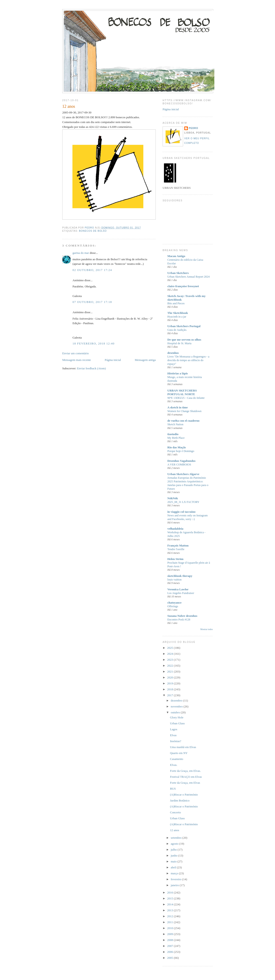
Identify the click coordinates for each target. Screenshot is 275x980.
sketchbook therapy (180, 576)
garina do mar (81, 253)
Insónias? (175, 741)
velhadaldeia (175, 529)
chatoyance (174, 603)
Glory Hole (177, 717)
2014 (170, 904)
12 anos (174, 830)
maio (174, 861)
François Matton (178, 545)
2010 (170, 928)
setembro (177, 838)
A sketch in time (178, 407)
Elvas (173, 735)
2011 (170, 922)
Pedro (193, 128)
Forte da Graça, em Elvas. (185, 771)
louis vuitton (174, 580)
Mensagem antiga (145, 360)
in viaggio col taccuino (181, 512)
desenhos (173, 353)
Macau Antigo (176, 256)
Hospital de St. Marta (179, 343)
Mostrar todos (207, 629)
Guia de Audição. (177, 330)
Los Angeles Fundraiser (181, 593)
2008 (170, 940)
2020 (170, 677)
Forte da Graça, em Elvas (185, 783)
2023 (170, 660)
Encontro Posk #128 (179, 620)
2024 (170, 654)
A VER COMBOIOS (179, 465)
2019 (170, 683)
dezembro (177, 700)
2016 (170, 892)
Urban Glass (177, 723)
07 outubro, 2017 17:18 (92, 302)
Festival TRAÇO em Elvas (186, 777)
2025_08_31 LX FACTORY (183, 502)
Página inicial (113, 360)
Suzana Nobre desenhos (182, 616)
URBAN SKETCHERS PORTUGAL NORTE (182, 392)
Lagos (174, 729)
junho (175, 855)
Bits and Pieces (176, 303)
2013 (170, 910)
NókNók (173, 498)
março (175, 873)
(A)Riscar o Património (184, 795)
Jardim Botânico (180, 800)
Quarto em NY (179, 753)
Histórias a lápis (178, 373)
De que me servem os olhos (184, 340)
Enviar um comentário (75, 353)
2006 (170, 952)
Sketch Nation (175, 424)
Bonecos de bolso (93, 231)
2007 (170, 946)
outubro (176, 712)
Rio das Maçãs (177, 447)
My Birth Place (176, 438)
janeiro (175, 885)
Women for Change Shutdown (184, 411)
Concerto (175, 812)
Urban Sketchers (178, 273)
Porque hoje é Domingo (181, 451)
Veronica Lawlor (178, 589)
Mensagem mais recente (77, 360)
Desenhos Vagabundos (181, 461)
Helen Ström (175, 559)
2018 (170, 689)
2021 (170, 671)
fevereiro (176, 879)
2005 (170, 958)
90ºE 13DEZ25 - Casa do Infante (186, 398)
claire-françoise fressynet (183, 286)
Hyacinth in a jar (177, 317)
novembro (177, 706)
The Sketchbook (178, 313)
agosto (175, 844)
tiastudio (173, 434)
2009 (170, 934)
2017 (170, 695)
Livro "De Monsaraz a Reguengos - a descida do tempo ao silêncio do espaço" (188, 360)
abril (174, 867)
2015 (170, 898)
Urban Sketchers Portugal (184, 326)
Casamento (176, 759)
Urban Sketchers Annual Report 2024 (188, 277)
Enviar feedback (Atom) (91, 368)
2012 (170, 916)
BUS (173, 789)
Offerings (173, 606)
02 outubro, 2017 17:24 (92, 270)
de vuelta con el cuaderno (183, 421)
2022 (170, 666)
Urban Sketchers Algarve (183, 474)
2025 (170, 648)
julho (174, 850)
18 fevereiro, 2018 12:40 (93, 343)
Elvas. (174, 765)
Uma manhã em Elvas (183, 747)
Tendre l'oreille (176, 549)
